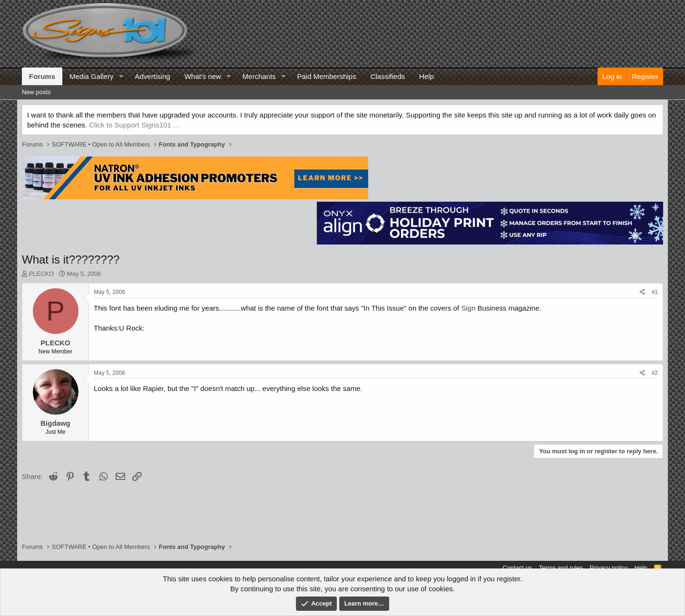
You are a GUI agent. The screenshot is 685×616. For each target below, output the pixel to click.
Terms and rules (561, 568)
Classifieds (388, 76)
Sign (468, 308)
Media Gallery (92, 76)
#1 (655, 292)
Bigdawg (55, 423)
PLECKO (42, 274)
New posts (36, 92)
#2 (655, 373)
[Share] (642, 292)
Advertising (152, 76)
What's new (203, 76)
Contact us (517, 568)
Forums (42, 76)
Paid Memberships (326, 76)
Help (426, 76)
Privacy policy (609, 568)
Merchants (259, 76)
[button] (121, 76)
